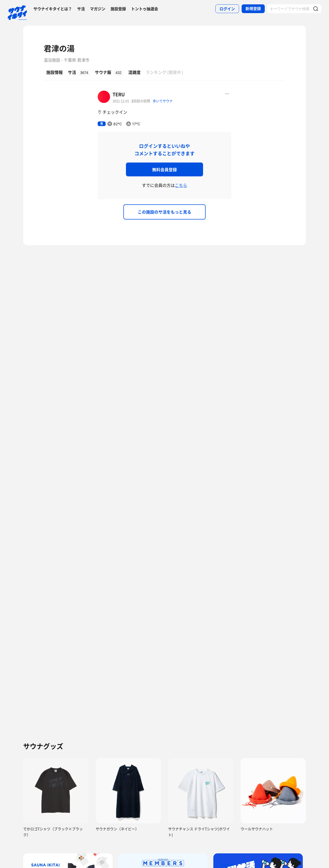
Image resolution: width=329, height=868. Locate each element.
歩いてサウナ (163, 101)
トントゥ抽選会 (145, 9)
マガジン (98, 9)
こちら (181, 185)
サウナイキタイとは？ (53, 9)
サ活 (81, 9)
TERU (119, 94)
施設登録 (118, 9)
